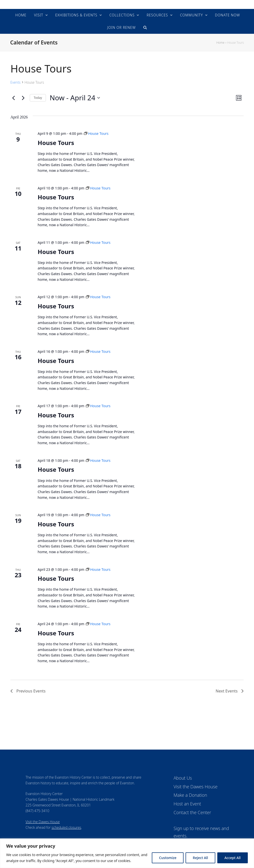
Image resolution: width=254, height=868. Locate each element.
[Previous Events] (13, 98)
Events (16, 82)
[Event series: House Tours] (96, 133)
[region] (127, 853)
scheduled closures (66, 827)
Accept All (233, 858)
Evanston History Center (127, 4)
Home (220, 43)
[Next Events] (23, 98)
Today (38, 98)
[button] (145, 28)
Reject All (200, 858)
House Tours (56, 143)
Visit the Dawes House (43, 822)
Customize (168, 858)
